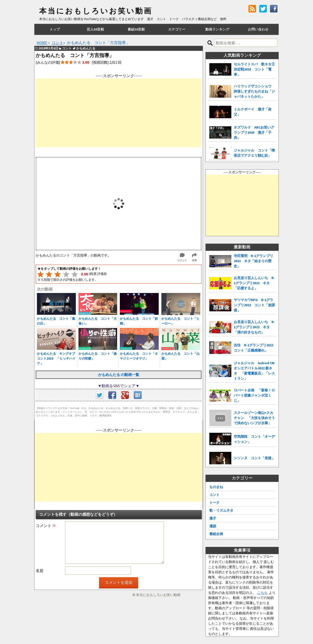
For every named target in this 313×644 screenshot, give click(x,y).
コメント (46, 526)
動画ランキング (217, 29)
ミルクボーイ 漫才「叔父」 (253, 112)
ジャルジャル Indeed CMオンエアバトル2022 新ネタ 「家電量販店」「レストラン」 (254, 371)
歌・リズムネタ (221, 510)
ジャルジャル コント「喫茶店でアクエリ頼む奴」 (254, 153)
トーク (214, 503)
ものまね (216, 487)
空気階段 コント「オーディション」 (254, 439)
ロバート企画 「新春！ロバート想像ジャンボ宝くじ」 (254, 395)
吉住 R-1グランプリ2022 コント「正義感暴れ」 (255, 348)
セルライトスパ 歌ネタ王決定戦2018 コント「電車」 (254, 69)
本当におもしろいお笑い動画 (96, 11)
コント (214, 495)
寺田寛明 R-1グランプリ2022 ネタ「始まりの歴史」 (253, 261)
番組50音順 (136, 29)
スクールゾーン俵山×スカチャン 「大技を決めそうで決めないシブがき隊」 (254, 418)
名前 (40, 571)
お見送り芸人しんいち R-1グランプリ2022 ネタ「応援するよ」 (254, 283)
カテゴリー (177, 29)
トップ (55, 29)
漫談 (213, 526)
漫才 (213, 518)
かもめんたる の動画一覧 (119, 375)
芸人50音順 (95, 29)
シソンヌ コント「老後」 (254, 458)
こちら (262, 593)
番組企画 (216, 534)
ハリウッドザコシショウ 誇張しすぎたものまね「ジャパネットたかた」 (254, 91)
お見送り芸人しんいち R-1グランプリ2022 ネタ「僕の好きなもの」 (254, 327)
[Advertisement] (119, 113)
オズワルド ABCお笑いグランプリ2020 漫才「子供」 (254, 132)
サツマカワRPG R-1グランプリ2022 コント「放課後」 (254, 305)
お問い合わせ (258, 29)
